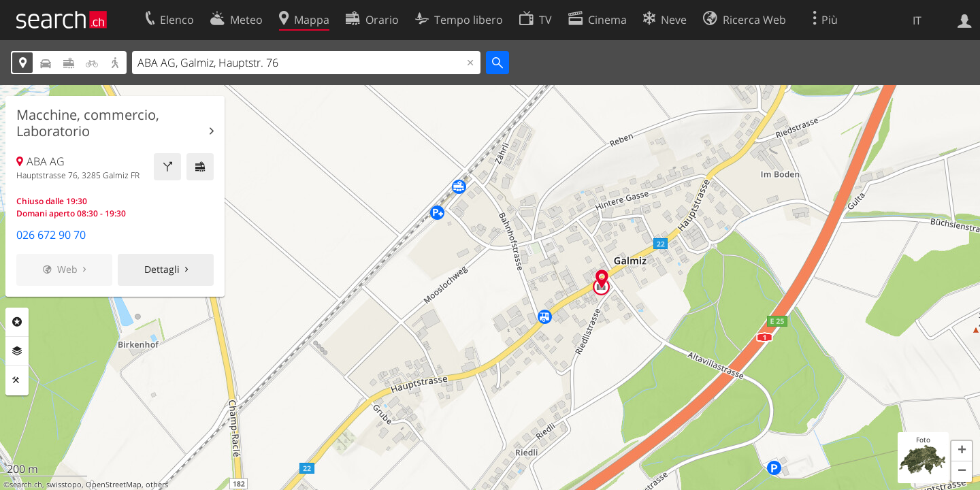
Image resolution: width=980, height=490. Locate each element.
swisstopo (64, 485)
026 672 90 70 (51, 235)
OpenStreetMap (114, 485)
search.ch (26, 485)
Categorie (17, 322)
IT (917, 20)
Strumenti (17, 380)
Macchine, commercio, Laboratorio (88, 123)
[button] (962, 451)
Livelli (17, 351)
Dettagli (162, 269)
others (157, 485)
